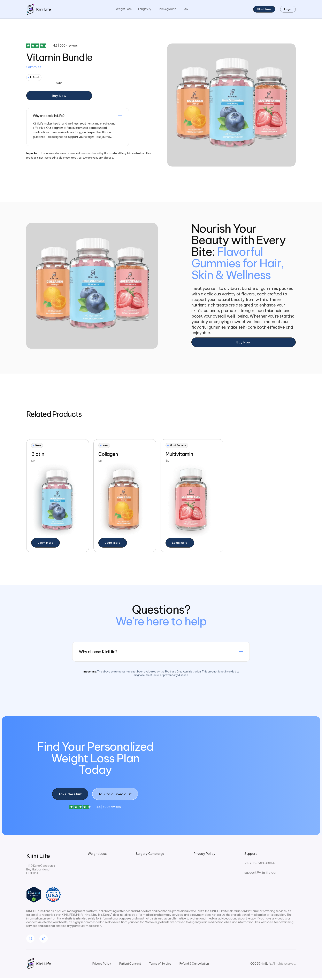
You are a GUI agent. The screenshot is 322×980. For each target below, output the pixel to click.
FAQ (186, 9)
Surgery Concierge (150, 856)
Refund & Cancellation (194, 966)
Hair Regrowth (167, 9)
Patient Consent (130, 966)
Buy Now (59, 96)
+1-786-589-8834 (260, 865)
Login (288, 9)
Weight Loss (124, 9)
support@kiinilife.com (261, 875)
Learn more (45, 543)
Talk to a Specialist (116, 795)
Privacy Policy (204, 856)
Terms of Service (160, 966)
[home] (39, 9)
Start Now (264, 9)
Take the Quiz (69, 795)
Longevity (145, 9)
